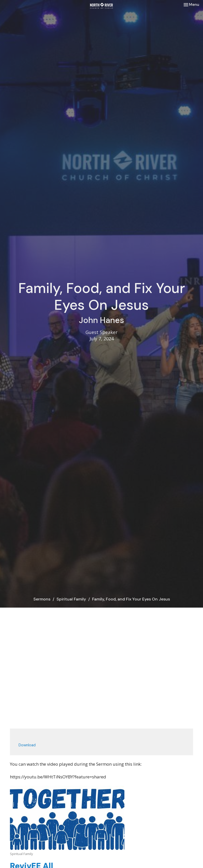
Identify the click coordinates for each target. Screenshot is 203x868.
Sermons (42, 599)
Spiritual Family (71, 599)
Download (27, 745)
